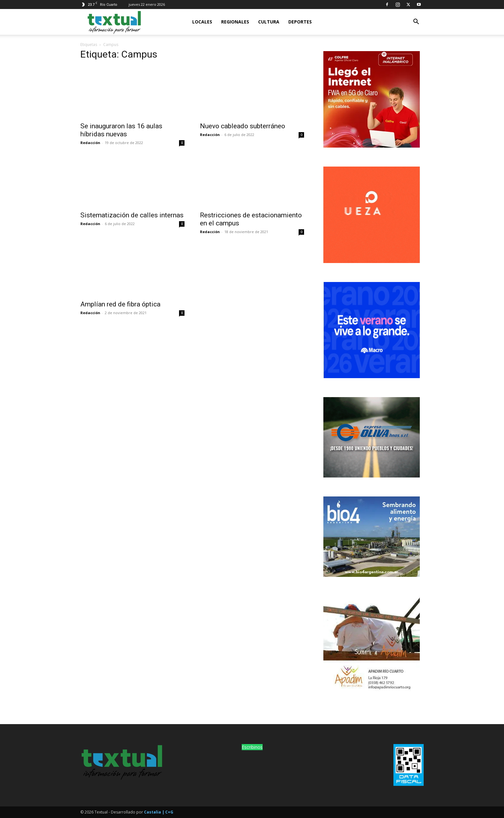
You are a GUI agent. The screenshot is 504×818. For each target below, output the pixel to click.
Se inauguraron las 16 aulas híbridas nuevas (121, 130)
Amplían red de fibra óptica (120, 304)
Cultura (269, 22)
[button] (416, 22)
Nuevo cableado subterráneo (243, 126)
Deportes (300, 22)
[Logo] (114, 22)
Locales (202, 22)
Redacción (90, 143)
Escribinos (252, 747)
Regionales (235, 22)
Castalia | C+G (159, 812)
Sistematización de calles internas (132, 215)
